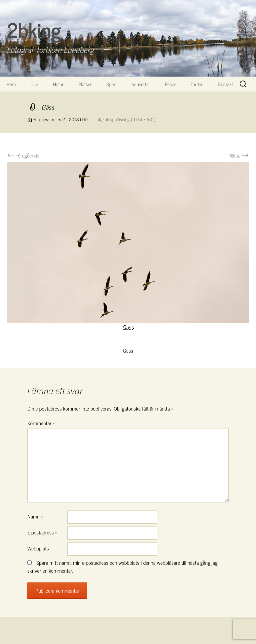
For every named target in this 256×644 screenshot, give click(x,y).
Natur (58, 84)
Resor (170, 84)
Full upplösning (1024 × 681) (129, 119)
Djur (34, 84)
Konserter (141, 84)
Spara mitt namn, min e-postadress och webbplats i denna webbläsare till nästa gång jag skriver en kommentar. (122, 566)
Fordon (197, 84)
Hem (11, 84)
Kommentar (41, 423)
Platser (85, 84)
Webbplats (38, 548)
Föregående (23, 155)
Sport (111, 84)
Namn (35, 516)
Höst (86, 119)
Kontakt (226, 84)
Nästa (239, 155)
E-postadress (42, 532)
